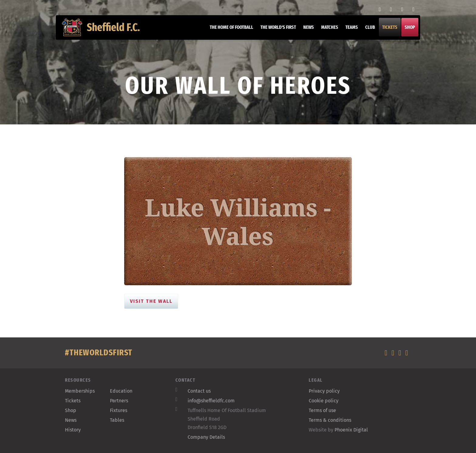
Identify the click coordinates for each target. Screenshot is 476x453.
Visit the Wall (151, 301)
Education (121, 391)
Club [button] (367, 30)
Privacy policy (324, 391)
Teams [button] (349, 30)
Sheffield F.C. (104, 30)
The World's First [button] (275, 30)
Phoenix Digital (351, 430)
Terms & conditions (330, 420)
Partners (119, 401)
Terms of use (322, 410)
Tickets (387, 30)
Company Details (206, 437)
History (73, 430)
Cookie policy (324, 401)
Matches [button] (327, 30)
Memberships (80, 391)
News (306, 30)
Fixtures (119, 410)
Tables (117, 420)
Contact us (199, 391)
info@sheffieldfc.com (211, 401)
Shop (407, 30)
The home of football (228, 30)
